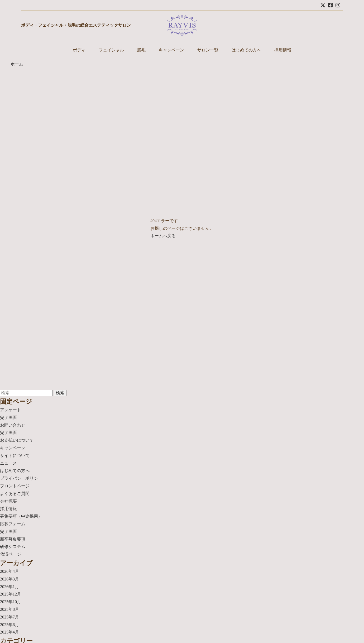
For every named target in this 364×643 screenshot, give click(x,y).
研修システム (13, 547)
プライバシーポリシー (21, 478)
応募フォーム (13, 524)
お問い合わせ (13, 425)
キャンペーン (171, 50)
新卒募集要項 (13, 539)
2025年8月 (9, 609)
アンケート (11, 410)
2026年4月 (9, 571)
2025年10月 (11, 602)
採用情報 (283, 50)
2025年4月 (9, 632)
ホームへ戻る (163, 236)
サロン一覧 (208, 50)
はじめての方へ (246, 50)
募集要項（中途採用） (21, 516)
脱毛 (141, 50)
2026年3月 (9, 579)
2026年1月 (9, 587)
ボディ (79, 50)
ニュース (8, 463)
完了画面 (8, 418)
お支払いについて (17, 440)
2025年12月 (11, 594)
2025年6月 (9, 625)
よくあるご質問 (15, 494)
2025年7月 (9, 617)
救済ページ (11, 554)
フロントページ (15, 486)
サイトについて (15, 456)
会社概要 (8, 501)
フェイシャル (111, 50)
